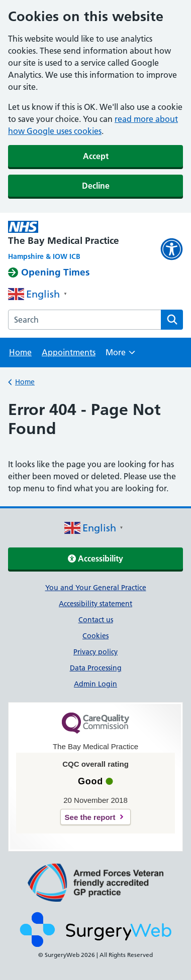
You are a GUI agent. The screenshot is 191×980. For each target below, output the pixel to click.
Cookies (95, 636)
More (120, 356)
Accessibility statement (95, 604)
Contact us (96, 620)
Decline (96, 186)
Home (20, 352)
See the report (90, 817)
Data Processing (96, 668)
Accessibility (95, 558)
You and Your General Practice (96, 588)
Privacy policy (95, 652)
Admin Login (95, 684)
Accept (96, 156)
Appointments (69, 352)
